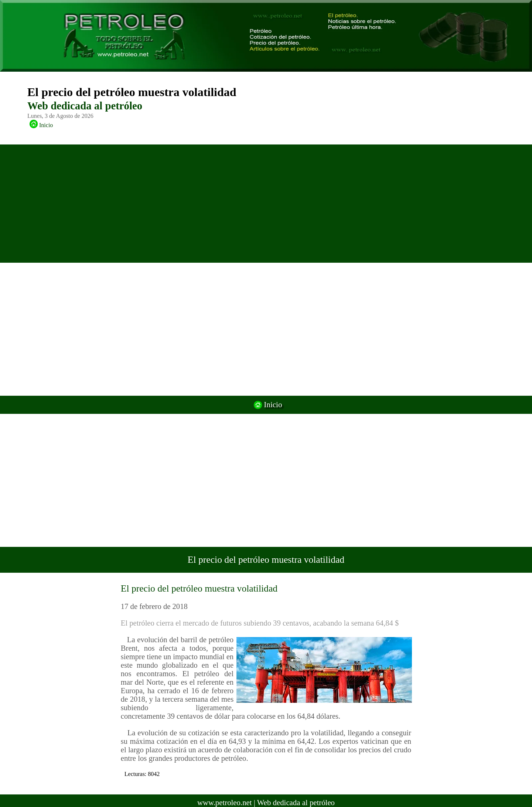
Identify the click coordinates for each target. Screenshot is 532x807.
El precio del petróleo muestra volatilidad (199, 588)
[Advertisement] (258, 204)
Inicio (40, 125)
